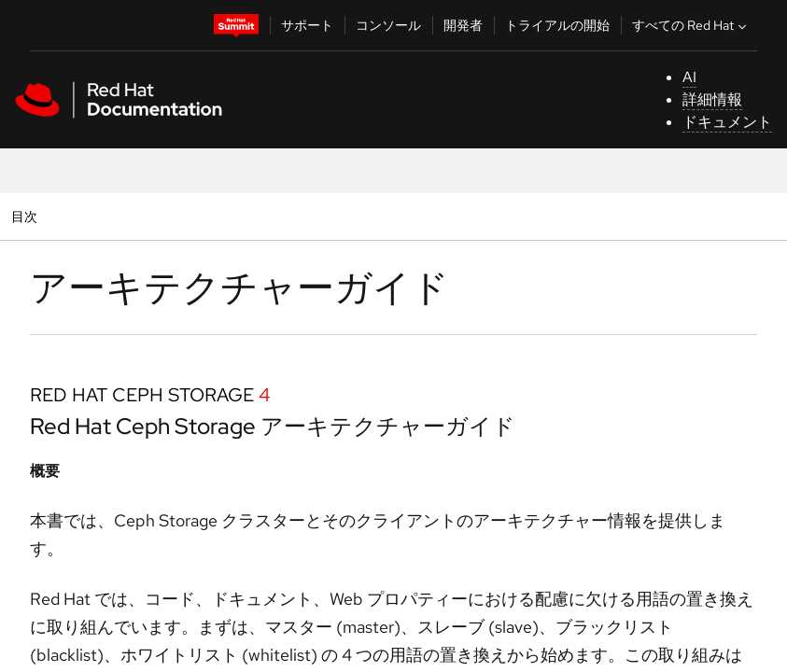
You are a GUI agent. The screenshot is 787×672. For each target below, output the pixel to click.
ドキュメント (727, 122)
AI (689, 77)
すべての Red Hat (691, 25)
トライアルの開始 (557, 25)
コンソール (388, 25)
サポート (307, 25)
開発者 (463, 25)
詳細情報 (712, 99)
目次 (27, 216)
